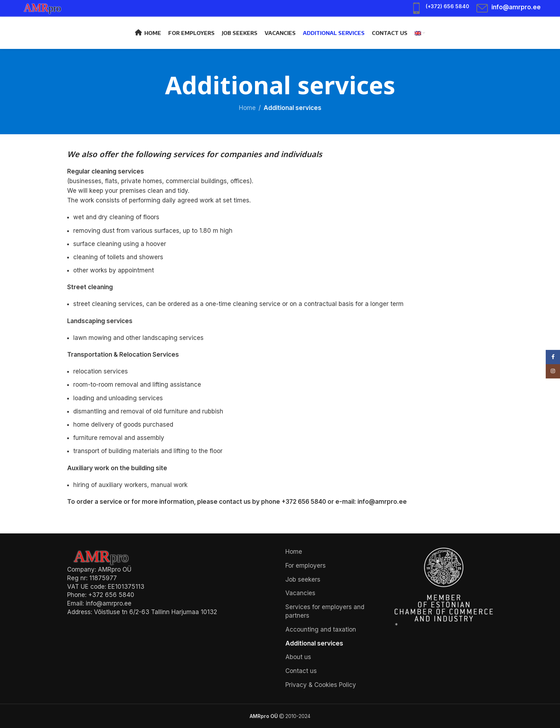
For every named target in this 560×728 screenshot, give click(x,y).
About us (298, 657)
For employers (306, 566)
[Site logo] (46, 7)
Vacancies (300, 593)
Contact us (301, 671)
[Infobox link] (440, 8)
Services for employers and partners (325, 611)
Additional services (314, 643)
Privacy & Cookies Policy (321, 685)
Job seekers (303, 579)
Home (247, 108)
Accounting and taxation (321, 629)
